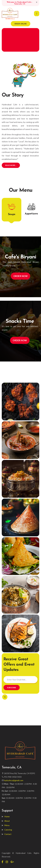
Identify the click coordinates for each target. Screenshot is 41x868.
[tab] (12, 210)
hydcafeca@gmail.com (14, 780)
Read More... (11, 165)
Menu (7, 825)
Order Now (21, 276)
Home (7, 816)
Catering (8, 830)
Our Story (13, 95)
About (7, 821)
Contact (8, 834)
